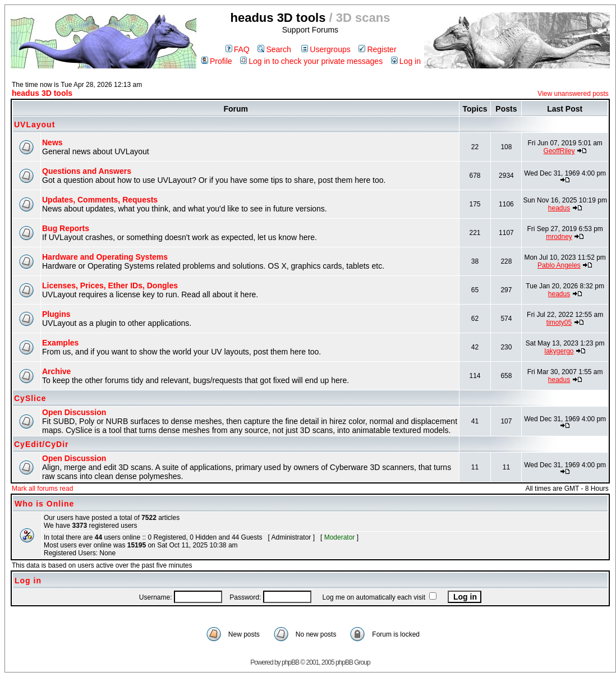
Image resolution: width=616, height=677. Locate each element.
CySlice (30, 398)
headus (559, 208)
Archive (56, 371)
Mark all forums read (42, 489)
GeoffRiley (559, 151)
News (52, 142)
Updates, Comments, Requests (100, 200)
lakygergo (559, 351)
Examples (60, 343)
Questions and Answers (87, 171)
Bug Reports (66, 228)
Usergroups (326, 49)
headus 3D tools (42, 93)
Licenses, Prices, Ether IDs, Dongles (110, 285)
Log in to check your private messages (311, 61)
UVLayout (35, 125)
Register (377, 49)
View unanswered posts (573, 94)
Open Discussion (74, 412)
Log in (406, 61)
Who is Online (44, 504)
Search (274, 49)
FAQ (238, 49)
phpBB (290, 662)
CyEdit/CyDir (42, 444)
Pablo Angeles (559, 265)
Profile (217, 61)
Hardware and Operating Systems (105, 257)
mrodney (559, 237)
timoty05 (559, 323)
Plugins (56, 314)
